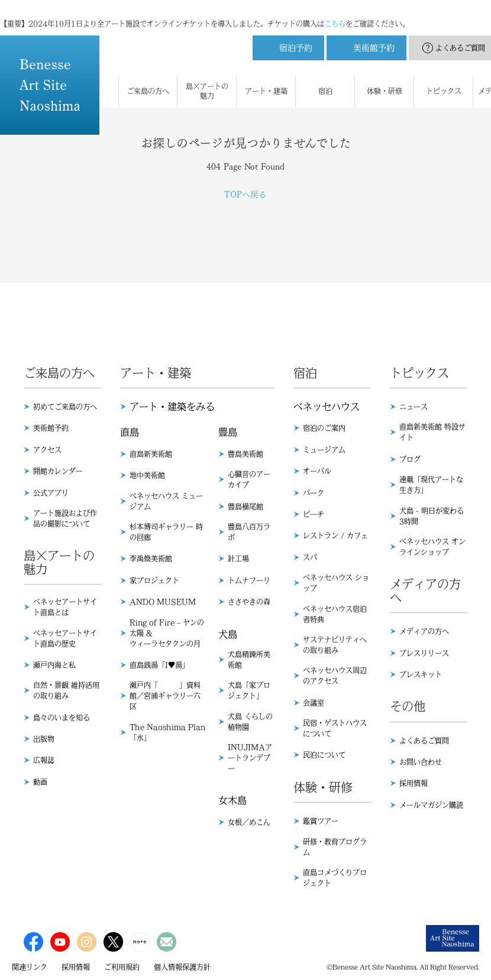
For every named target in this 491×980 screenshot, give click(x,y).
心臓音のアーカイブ (249, 479)
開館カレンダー (58, 471)
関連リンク (30, 967)
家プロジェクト (154, 580)
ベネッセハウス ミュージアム (166, 501)
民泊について (324, 755)
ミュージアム (324, 450)
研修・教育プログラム (335, 847)
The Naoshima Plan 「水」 (167, 732)
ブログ (410, 459)
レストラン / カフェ (335, 536)
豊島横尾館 (246, 507)
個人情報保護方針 (182, 967)
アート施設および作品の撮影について (65, 518)
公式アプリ (51, 493)
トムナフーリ (249, 580)
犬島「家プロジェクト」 (249, 690)
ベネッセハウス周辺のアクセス (335, 676)
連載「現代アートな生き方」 (431, 485)
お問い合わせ (421, 762)
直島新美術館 (151, 454)
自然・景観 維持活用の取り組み (66, 690)
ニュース (414, 407)
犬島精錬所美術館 (249, 660)
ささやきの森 (249, 602)
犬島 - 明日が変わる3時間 (432, 516)
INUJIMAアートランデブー (250, 758)
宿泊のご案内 (324, 428)
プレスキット (421, 674)
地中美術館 (147, 475)
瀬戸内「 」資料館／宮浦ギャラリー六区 (165, 696)
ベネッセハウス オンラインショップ (432, 547)
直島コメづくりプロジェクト (335, 878)
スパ (310, 557)
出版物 (44, 739)
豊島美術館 (246, 454)
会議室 (314, 703)
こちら (335, 12)
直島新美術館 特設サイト (432, 432)
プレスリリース (424, 653)
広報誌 (44, 760)
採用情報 (414, 783)
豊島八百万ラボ (249, 532)
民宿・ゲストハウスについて (335, 728)
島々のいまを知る (62, 718)
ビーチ (314, 514)
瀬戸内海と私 (54, 665)
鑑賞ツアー (321, 821)
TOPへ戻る (246, 194)
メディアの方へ (424, 631)
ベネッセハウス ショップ (336, 583)
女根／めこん (249, 822)
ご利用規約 (122, 967)
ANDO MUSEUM (163, 602)
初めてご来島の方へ (65, 407)
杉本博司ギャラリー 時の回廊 (166, 532)
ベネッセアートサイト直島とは (65, 607)
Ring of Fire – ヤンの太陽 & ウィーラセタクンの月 (167, 633)
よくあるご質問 (424, 741)
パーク (314, 493)
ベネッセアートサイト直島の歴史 (65, 638)
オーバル (317, 471)
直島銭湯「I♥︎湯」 (159, 665)
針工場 (238, 559)
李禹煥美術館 (151, 559)
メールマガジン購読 (431, 805)
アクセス (47, 450)
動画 (40, 782)
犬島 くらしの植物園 (250, 722)
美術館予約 (51, 428)
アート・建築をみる (172, 407)
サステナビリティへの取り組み (335, 645)
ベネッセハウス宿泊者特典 (335, 614)
